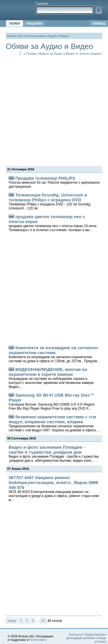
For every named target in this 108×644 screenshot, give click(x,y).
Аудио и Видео (58, 36)
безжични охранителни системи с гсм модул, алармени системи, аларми (55, 423)
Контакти (75, 634)
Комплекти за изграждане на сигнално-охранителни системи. (54, 354)
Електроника (35, 36)
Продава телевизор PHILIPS (54, 182)
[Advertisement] (54, 110)
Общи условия (100, 640)
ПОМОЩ (99, 23)
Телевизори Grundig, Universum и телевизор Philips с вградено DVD (50, 201)
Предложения (94, 634)
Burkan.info (15, 36)
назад (12, 621)
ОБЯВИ (15, 23)
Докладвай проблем (81, 638)
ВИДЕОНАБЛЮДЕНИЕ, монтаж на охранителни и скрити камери (52, 378)
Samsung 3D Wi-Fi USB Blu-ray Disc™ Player (52, 402)
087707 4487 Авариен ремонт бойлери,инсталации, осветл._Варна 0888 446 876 (54, 488)
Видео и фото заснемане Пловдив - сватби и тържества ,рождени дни (54, 454)
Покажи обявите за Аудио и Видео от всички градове (62, 54)
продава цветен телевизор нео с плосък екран (53, 223)
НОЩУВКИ (34, 23)
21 (43, 621)
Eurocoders (38, 640)
